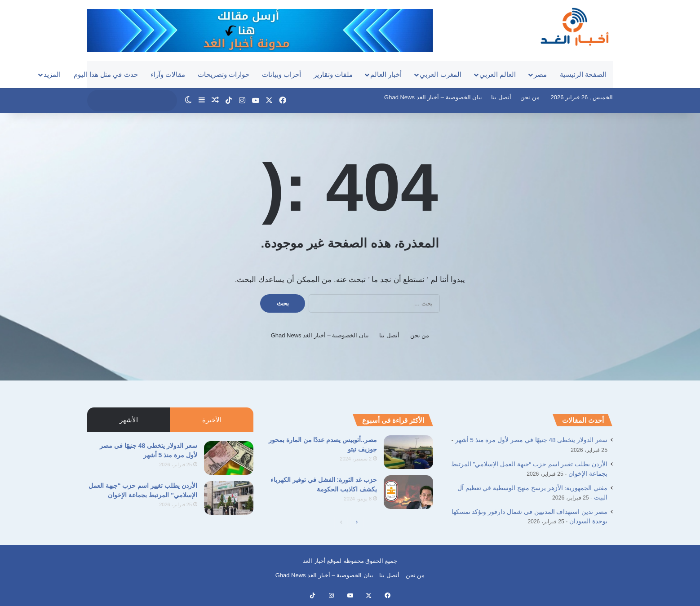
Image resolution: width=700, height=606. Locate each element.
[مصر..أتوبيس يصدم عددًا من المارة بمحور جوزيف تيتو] (408, 452)
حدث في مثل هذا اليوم (106, 74)
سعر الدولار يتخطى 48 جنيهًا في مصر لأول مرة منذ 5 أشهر (531, 440)
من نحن (530, 97)
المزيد (52, 74)
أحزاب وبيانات (281, 74)
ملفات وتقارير (333, 74)
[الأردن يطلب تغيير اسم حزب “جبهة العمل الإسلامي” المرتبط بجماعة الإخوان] (229, 498)
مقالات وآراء (168, 74)
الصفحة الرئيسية (583, 74)
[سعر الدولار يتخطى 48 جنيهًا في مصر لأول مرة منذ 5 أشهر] (229, 458)
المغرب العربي (440, 74)
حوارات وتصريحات (224, 74)
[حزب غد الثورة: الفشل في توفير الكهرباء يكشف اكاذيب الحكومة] (408, 492)
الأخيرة (212, 420)
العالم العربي (498, 74)
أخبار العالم (386, 74)
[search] (124, 101)
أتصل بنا (501, 97)
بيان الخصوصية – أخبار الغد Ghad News (433, 97)
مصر (540, 74)
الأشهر (129, 420)
